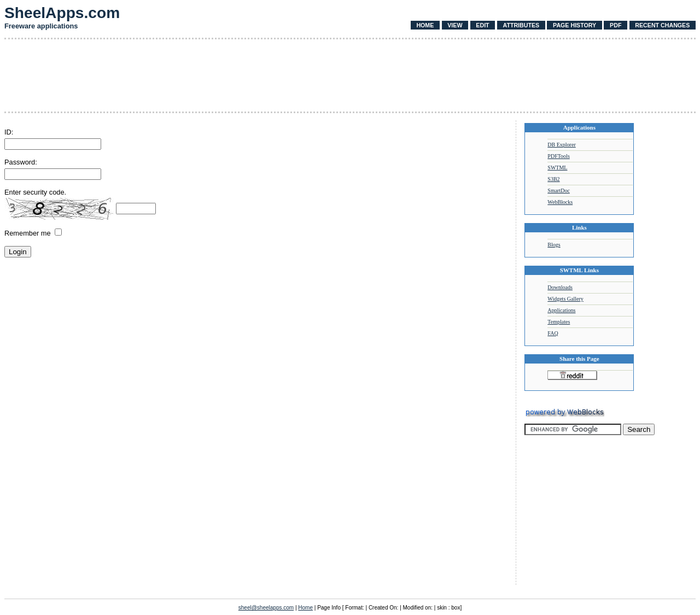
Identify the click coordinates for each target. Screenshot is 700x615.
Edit (482, 25)
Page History (574, 25)
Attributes (521, 25)
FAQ (553, 333)
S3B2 (553, 179)
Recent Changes (662, 25)
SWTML (557, 168)
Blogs (554, 245)
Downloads (560, 287)
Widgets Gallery (565, 299)
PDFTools (558, 156)
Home (425, 25)
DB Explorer (561, 145)
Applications (561, 310)
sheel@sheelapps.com (266, 608)
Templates (559, 322)
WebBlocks (560, 202)
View (455, 25)
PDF (616, 25)
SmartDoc (559, 191)
